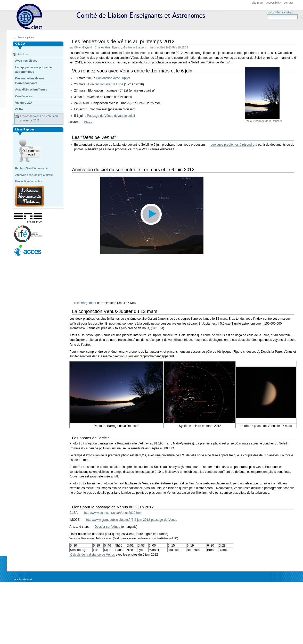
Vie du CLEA (24, 103)
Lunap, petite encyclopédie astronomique (34, 70)
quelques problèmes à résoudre (232, 145)
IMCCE (88, 122)
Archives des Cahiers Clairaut (34, 175)
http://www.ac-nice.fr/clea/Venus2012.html (113, 513)
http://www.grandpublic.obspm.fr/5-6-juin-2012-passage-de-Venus (132, 520)
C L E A (20, 44)
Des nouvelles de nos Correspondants (30, 81)
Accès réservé (23, 579)
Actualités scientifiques (31, 89)
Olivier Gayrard (83, 48)
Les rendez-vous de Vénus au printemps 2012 (39, 118)
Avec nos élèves (26, 61)
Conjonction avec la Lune (105, 84)
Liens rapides (25, 129)
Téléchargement (85, 303)
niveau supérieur (26, 37)
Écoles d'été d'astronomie (31, 168)
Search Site (267, 14)
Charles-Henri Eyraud (108, 48)
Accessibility (273, 3)
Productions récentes (29, 181)
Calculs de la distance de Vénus (92, 555)
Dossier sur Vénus (108, 527)
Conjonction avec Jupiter (113, 78)
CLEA (113, 17)
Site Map (257, 3)
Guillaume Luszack (135, 48)
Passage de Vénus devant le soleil (111, 116)
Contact (289, 3)
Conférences (24, 96)
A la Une (23, 54)
